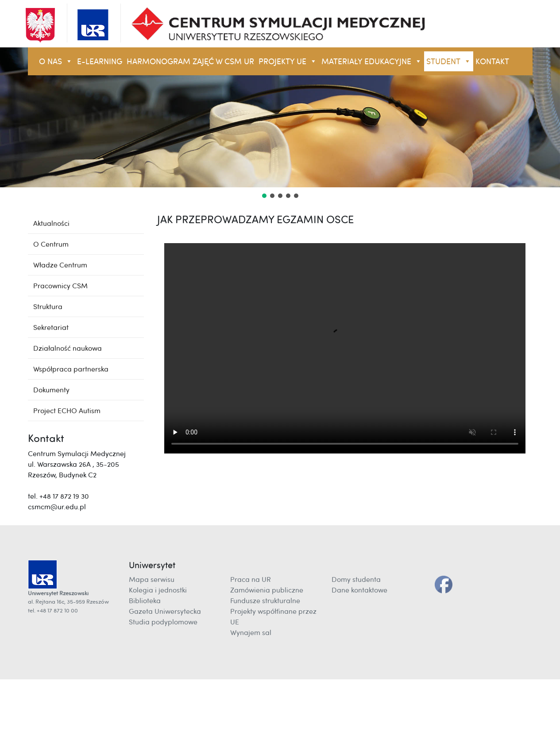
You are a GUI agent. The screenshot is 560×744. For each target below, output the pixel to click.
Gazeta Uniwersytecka (165, 611)
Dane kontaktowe (359, 590)
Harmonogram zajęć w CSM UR (190, 61)
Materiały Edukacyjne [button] (372, 61)
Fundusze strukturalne (265, 601)
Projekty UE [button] (288, 61)
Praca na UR (251, 579)
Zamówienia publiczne (267, 590)
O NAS (56, 61)
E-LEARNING (100, 61)
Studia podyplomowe (163, 622)
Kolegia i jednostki (158, 590)
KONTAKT (492, 61)
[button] (264, 196)
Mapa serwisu (152, 579)
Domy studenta (356, 579)
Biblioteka (145, 601)
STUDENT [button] (449, 61)
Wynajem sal (251, 632)
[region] (280, 124)
